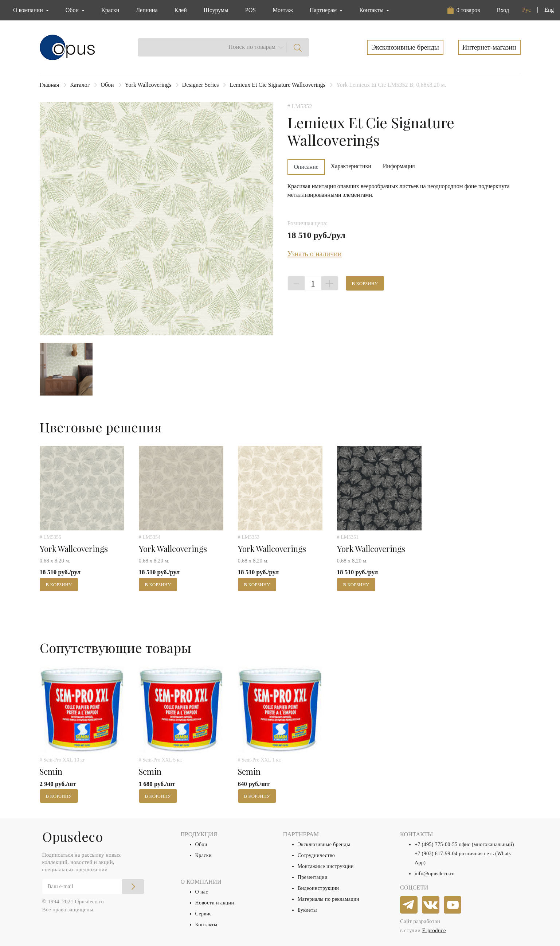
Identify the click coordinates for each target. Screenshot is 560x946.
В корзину (365, 283)
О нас (202, 892)
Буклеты (307, 910)
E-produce (434, 930)
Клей (181, 10)
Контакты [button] (372, 10)
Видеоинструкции (318, 888)
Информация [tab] (399, 166)
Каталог (80, 85)
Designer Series (201, 85)
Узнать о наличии (315, 254)
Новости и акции (215, 903)
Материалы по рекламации (328, 899)
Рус (526, 10)
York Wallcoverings (148, 85)
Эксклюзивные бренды (405, 47)
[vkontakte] (431, 905)
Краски (110, 10)
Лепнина (147, 10)
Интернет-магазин (489, 47)
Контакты (206, 925)
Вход (503, 10)
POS (250, 10)
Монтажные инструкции (326, 866)
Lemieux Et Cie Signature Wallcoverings (277, 85)
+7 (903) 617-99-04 (436, 854)
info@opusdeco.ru (435, 874)
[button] (464, 10)
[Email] (93, 887)
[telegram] (409, 905)
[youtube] (453, 905)
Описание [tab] (306, 167)
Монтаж (283, 10)
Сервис (203, 914)
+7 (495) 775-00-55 (436, 844)
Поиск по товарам (252, 47)
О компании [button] (29, 10)
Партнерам (324, 10)
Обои (107, 85)
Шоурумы (216, 10)
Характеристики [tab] (351, 166)
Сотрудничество (316, 855)
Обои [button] (73, 10)
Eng (549, 10)
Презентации (313, 877)
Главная (50, 85)
